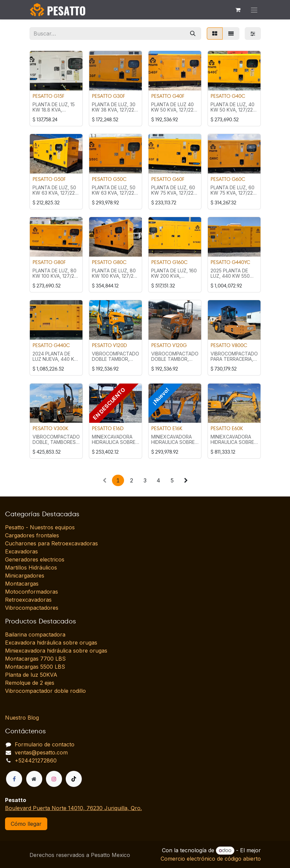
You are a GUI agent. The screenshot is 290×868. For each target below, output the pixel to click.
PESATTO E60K (227, 428)
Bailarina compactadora (35, 635)
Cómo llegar (26, 824)
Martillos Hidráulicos (31, 567)
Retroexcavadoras (28, 600)
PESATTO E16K (167, 428)
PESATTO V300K (50, 428)
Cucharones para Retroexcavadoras (51, 543)
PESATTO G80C (109, 262)
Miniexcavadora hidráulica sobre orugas (56, 651)
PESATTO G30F (108, 96)
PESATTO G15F (48, 96)
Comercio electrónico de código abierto (211, 859)
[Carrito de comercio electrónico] (238, 10)
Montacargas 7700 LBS (35, 659)
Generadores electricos (35, 559)
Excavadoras (21, 551)
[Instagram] (54, 779)
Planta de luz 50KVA (31, 675)
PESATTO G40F (168, 96)
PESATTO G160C (169, 262)
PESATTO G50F (49, 179)
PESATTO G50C (109, 179)
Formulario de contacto (45, 744)
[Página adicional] (34, 779)
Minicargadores (25, 576)
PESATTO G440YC (230, 262)
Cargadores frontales (32, 535)
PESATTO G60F (168, 179)
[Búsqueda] (193, 34)
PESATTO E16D (108, 428)
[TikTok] (74, 779)
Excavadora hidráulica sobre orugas (51, 643)
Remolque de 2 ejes (30, 683)
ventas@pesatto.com (41, 752)
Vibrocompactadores (32, 608)
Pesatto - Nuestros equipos (40, 527)
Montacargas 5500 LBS (35, 667)
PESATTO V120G (169, 345)
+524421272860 (36, 760)
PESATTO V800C (229, 345)
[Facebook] (14, 779)
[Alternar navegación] (254, 10)
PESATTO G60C (228, 179)
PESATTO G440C (51, 345)
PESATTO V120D (109, 345)
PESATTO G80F (49, 262)
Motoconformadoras (32, 592)
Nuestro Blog (22, 718)
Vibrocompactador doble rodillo (45, 691)
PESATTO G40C (228, 96)
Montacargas (22, 584)
